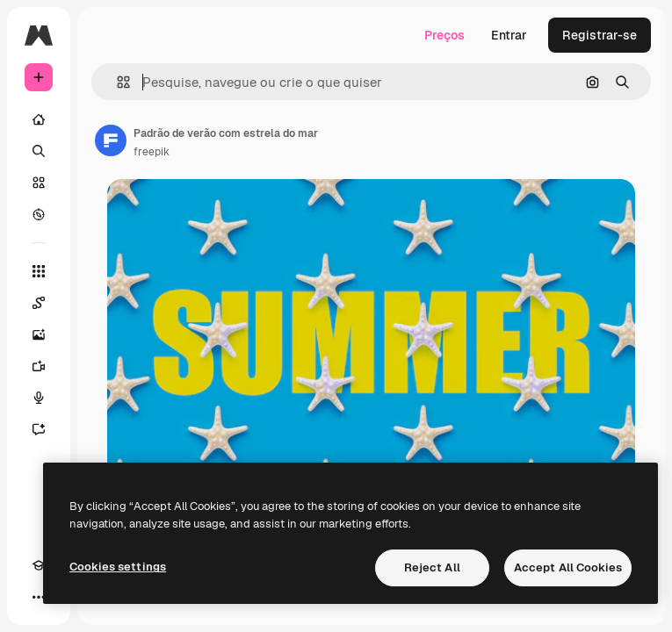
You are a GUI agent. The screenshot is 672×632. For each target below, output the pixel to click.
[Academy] (39, 565)
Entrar (509, 35)
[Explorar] (39, 214)
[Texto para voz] (39, 398)
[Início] (39, 119)
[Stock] (39, 183)
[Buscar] (39, 151)
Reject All (432, 567)
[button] (116, 82)
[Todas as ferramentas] (39, 271)
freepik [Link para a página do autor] (152, 152)
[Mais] (39, 597)
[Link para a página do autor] (111, 140)
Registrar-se (600, 35)
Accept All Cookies (568, 567)
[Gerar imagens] (39, 334)
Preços (444, 35)
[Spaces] (39, 303)
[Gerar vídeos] (39, 366)
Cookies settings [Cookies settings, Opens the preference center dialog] (118, 567)
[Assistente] (39, 429)
